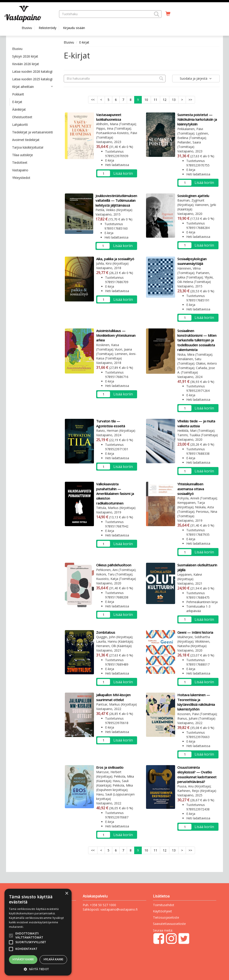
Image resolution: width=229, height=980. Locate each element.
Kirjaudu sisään (74, 28)
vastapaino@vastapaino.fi (119, 909)
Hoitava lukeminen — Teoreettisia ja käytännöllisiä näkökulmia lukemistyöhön (196, 702)
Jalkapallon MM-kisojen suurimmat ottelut (113, 697)
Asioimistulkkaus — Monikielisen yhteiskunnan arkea (116, 335)
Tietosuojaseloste (166, 917)
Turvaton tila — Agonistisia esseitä (111, 423)
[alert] (38, 932)
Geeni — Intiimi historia (195, 632)
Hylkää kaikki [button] (53, 959)
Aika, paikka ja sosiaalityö (115, 259)
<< (93, 100)
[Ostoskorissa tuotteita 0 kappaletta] (168, 14)
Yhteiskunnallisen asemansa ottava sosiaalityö (191, 489)
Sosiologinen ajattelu (193, 196)
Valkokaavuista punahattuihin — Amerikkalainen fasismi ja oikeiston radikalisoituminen (115, 494)
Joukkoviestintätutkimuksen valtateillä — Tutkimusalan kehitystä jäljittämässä (116, 200)
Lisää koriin (123, 173)
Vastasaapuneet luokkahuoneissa (109, 117)
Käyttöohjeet (162, 911)
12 (165, 100)
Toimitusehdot (164, 905)
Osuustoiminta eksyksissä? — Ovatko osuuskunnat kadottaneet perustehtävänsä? (197, 774)
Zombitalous (106, 632)
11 (155, 100)
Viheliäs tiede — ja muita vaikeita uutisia (196, 423)
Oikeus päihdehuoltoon (114, 565)
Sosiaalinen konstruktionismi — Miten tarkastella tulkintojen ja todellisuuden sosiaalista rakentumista (197, 340)
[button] (157, 14)
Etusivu (27, 28)
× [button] (67, 894)
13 (174, 100)
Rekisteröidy (48, 28)
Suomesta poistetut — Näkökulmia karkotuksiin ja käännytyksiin (197, 119)
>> (190, 100)
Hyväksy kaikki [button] (23, 959)
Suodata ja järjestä (196, 78)
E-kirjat (84, 42)
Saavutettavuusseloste (169, 924)
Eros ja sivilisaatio (110, 767)
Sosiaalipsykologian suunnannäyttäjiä (192, 261)
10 (146, 100)
